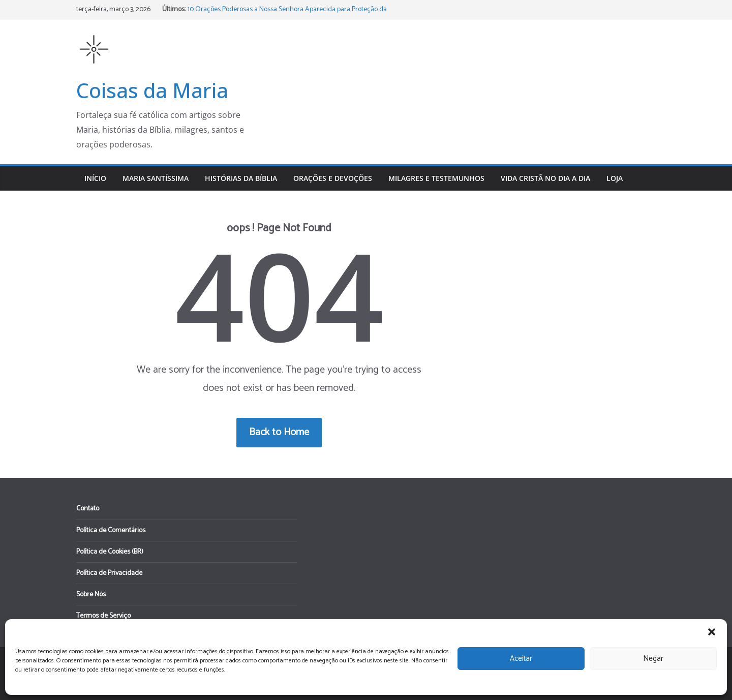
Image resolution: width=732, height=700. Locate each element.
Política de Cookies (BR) (110, 552)
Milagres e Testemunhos (436, 178)
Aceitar (521, 659)
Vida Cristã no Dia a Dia (545, 178)
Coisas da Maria (152, 90)
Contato (88, 509)
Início (95, 178)
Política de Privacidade (109, 573)
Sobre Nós (91, 595)
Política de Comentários (111, 530)
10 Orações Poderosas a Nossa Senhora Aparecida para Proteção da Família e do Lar (287, 14)
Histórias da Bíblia (241, 178)
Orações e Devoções (333, 178)
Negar (653, 659)
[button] (712, 632)
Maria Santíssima (156, 178)
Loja (615, 178)
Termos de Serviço (103, 616)
